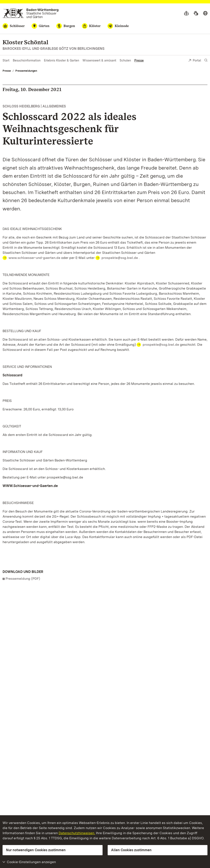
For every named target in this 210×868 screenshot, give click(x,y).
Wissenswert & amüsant (99, 60)
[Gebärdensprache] (196, 13)
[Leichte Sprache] (186, 13)
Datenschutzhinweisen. (77, 833)
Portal (195, 61)
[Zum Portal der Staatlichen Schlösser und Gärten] (31, 13)
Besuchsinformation (27, 60)
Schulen (125, 60)
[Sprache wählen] (205, 13)
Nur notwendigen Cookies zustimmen (36, 850)
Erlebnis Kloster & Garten (62, 60)
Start (6, 60)
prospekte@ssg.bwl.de (120, 258)
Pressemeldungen (26, 71)
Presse (139, 60)
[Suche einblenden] (206, 60)
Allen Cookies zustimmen (131, 850)
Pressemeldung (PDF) (23, 579)
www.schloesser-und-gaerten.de (34, 258)
